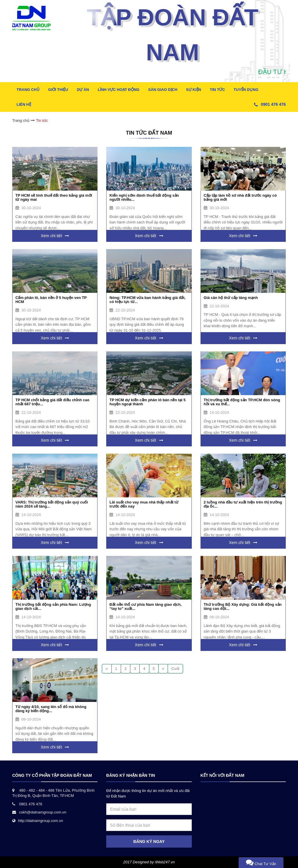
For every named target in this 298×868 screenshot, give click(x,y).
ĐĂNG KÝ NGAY (149, 841)
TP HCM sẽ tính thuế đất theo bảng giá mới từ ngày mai (54, 197)
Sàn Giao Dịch (163, 90)
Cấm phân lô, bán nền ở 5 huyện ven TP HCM (51, 300)
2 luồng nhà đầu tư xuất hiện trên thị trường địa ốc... (243, 504)
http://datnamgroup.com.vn (41, 821)
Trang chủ (21, 120)
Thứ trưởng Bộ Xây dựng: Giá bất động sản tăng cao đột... (243, 606)
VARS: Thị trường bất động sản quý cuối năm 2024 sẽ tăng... (52, 504)
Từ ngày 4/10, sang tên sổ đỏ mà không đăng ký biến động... (51, 709)
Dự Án (83, 90)
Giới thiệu (58, 90)
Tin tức (217, 90)
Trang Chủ (28, 90)
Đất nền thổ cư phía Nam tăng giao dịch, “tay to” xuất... (146, 606)
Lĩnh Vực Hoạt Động (119, 90)
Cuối (175, 669)
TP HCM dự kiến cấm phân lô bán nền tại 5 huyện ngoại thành (147, 402)
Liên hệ (24, 104)
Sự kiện (194, 90)
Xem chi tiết (51, 236)
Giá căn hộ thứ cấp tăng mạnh (231, 298)
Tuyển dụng (246, 90)
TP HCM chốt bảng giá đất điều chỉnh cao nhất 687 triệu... (52, 402)
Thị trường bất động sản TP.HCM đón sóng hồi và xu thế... (242, 402)
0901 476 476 (273, 104)
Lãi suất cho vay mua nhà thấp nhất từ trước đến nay (144, 504)
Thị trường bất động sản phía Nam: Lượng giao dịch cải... (53, 606)
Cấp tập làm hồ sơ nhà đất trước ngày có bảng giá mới (240, 197)
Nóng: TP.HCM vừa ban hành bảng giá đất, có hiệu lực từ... (147, 300)
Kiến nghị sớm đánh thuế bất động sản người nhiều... (144, 197)
